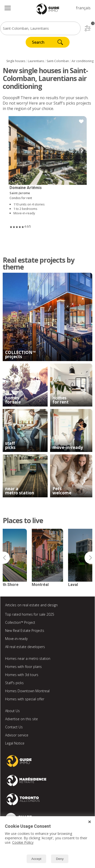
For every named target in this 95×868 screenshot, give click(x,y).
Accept (37, 859)
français (83, 8)
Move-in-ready (16, 639)
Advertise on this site (21, 719)
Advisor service (17, 735)
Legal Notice (15, 743)
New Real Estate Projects (25, 631)
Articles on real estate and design (31, 605)
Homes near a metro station (28, 658)
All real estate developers (25, 647)
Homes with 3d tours (22, 675)
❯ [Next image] (82, 150)
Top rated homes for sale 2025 (30, 614)
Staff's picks (14, 683)
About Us (12, 711)
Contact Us (14, 727)
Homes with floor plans (23, 667)
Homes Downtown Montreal (27, 691)
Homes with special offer (25, 699)
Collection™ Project (20, 622)
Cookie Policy (23, 842)
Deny (60, 859)
